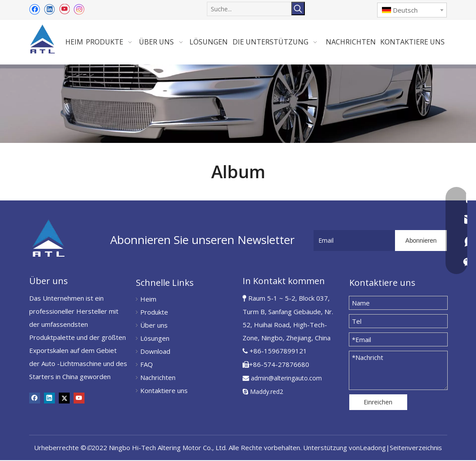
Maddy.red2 (267, 392)
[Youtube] (64, 9)
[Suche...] (249, 8)
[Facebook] (35, 9)
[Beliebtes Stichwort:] (298, 8)
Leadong (373, 448)
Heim (148, 300)
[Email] (353, 241)
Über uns (154, 326)
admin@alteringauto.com (286, 379)
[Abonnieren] (421, 241)
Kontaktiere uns (164, 391)
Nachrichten (158, 378)
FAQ (147, 365)
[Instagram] (79, 9)
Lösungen (155, 339)
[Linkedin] (49, 9)
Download (155, 352)
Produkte (154, 313)
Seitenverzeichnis (416, 448)
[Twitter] (64, 399)
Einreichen (378, 403)
